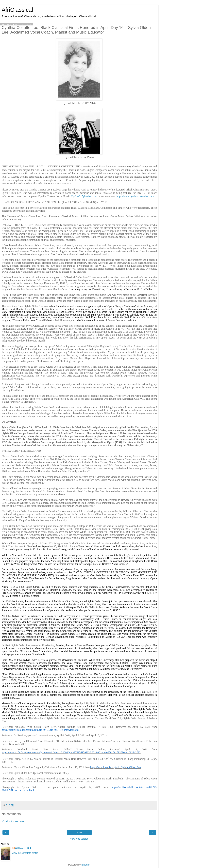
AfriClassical (17, 10)
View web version (79, 839)
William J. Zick (23, 848)
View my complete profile (25, 853)
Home (79, 832)
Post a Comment (13, 821)
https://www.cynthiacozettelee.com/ (135, 196)
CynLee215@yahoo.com (84, 196)
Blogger (86, 865)
